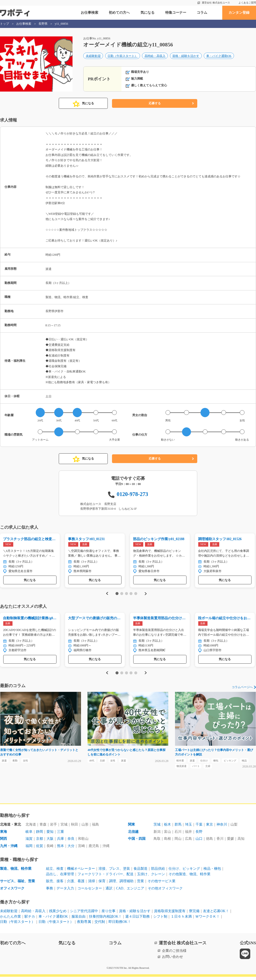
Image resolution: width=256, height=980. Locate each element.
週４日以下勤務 (137, 919)
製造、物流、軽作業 (16, 872)
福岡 (29, 849)
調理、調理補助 (121, 884)
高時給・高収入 (155, 57)
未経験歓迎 (93, 57)
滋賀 (29, 842)
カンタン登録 (239, 13)
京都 (39, 842)
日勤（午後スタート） (56, 925)
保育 (102, 884)
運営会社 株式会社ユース (216, 3)
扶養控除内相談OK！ (105, 919)
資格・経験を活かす (186, 57)
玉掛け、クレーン (151, 877)
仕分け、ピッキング (184, 872)
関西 (3, 842)
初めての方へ (119, 13)
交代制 (100, 925)
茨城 (157, 828)
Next (146, 594)
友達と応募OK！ (216, 914)
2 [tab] (122, 594)
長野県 (43, 24)
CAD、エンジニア (130, 892)
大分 (71, 849)
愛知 (50, 835)
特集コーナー (176, 13)
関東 (131, 828)
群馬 (178, 828)
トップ (4, 24)
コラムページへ (242, 689)
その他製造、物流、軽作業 (189, 877)
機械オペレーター (81, 872)
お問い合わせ (172, 960)
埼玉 (188, 828)
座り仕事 (108, 914)
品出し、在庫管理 (60, 877)
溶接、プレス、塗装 (114, 872)
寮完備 (194, 914)
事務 (49, 892)
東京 (209, 828)
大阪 (50, 842)
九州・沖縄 (9, 849)
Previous (106, 594)
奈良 (71, 842)
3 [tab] (126, 594)
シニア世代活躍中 (84, 914)
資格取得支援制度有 (170, 914)
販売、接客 (55, 884)
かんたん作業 (10, 919)
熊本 (60, 849)
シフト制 (160, 919)
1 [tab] (117, 594)
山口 (199, 842)
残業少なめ (58, 914)
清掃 (91, 884)
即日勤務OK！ (120, 925)
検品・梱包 (212, 872)
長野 (199, 835)
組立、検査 (55, 872)
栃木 (167, 828)
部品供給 (158, 872)
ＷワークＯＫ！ (207, 919)
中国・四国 (137, 842)
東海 (3, 835)
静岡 (39, 835)
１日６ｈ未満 (181, 919)
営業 (140, 884)
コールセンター (90, 892)
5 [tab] (136, 594)
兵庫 (60, 842)
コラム (202, 13)
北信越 (133, 835)
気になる (147, 13)
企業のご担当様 (174, 954)
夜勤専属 (84, 925)
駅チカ (30, 919)
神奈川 (222, 828)
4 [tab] (131, 594)
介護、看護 (76, 884)
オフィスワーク (12, 892)
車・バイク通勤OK (219, 57)
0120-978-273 (132, 494)
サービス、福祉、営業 (17, 884)
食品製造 (140, 872)
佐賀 (39, 849)
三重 (60, 835)
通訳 (109, 892)
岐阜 (29, 835)
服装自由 (78, 919)
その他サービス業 (161, 884)
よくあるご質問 (247, 3)
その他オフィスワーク (165, 892)
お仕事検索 (89, 13)
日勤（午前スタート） (122, 57)
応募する (155, 104)
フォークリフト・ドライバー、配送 (105, 877)
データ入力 (65, 892)
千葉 (199, 828)
